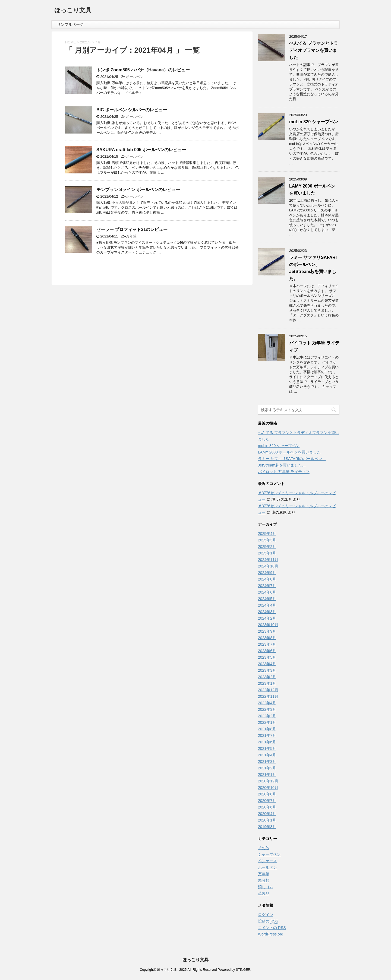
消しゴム (266, 887)
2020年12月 (268, 781)
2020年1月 (267, 820)
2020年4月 (267, 814)
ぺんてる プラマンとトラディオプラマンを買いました (314, 50)
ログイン (266, 915)
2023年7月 (267, 644)
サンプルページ (70, 24)
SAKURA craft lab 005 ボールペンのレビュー (141, 150)
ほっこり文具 (73, 11)
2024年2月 (267, 618)
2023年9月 (267, 631)
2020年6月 (267, 807)
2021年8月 (267, 729)
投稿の (268, 921)
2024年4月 (267, 605)
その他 (264, 848)
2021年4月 (267, 755)
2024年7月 (267, 586)
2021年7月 (267, 735)
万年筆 (131, 236)
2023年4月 (267, 664)
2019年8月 (267, 827)
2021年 (86, 42)
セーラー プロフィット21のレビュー (132, 229)
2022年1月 (267, 722)
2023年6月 (267, 651)
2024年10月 (268, 566)
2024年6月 (267, 592)
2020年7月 (267, 801)
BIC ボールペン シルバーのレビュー (132, 110)
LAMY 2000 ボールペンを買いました (289, 452)
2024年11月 (268, 560)
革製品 (264, 893)
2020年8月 (267, 794)
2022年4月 (267, 703)
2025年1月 (267, 553)
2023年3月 (267, 670)
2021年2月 (267, 768)
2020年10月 (268, 788)
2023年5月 (267, 657)
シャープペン (269, 854)
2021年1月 (267, 775)
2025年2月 (267, 547)
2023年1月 (267, 683)
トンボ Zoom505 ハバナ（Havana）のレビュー (143, 70)
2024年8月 (267, 579)
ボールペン (135, 77)
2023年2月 (267, 677)
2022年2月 (267, 716)
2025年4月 (267, 534)
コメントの (272, 928)
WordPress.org (271, 934)
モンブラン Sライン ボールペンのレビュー (138, 190)
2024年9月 (267, 573)
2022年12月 (268, 690)
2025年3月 (267, 540)
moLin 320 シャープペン (314, 122)
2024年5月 (267, 599)
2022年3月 (267, 709)
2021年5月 (267, 749)
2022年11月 (268, 696)
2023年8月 (267, 638)
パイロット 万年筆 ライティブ (284, 472)
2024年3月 (267, 612)
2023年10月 (268, 625)
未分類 (264, 880)
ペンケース (267, 861)
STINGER (243, 970)
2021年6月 (267, 742)
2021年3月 (267, 762)
